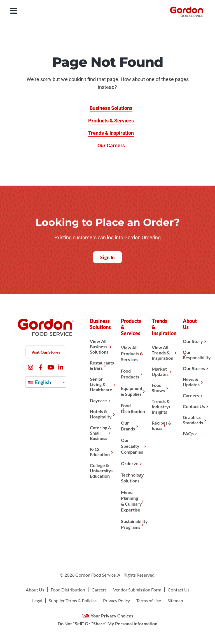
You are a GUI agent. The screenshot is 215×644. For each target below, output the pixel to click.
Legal (37, 601)
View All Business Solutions (99, 346)
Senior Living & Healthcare (101, 384)
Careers (191, 395)
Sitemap (175, 601)
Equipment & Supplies (132, 391)
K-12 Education (100, 452)
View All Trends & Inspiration (163, 353)
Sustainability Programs (132, 524)
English (40, 382)
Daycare (98, 400)
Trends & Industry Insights (161, 407)
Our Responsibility (194, 355)
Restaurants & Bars (101, 365)
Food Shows (158, 388)
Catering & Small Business (101, 433)
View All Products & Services (132, 353)
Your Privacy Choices (108, 616)
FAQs (188, 433)
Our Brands (128, 426)
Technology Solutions (132, 478)
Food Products (130, 374)
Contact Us (194, 406)
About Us (35, 590)
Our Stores (194, 368)
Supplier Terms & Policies (73, 601)
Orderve (130, 463)
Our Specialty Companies (132, 446)
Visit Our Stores (46, 352)
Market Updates (160, 371)
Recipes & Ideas (162, 425)
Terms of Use (149, 601)
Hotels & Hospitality (101, 414)
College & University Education (101, 471)
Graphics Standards (193, 420)
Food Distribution (132, 408)
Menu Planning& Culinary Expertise (131, 501)
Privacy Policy (116, 601)
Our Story (193, 341)
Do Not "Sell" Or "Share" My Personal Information (107, 623)
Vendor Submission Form (137, 590)
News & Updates (191, 382)
